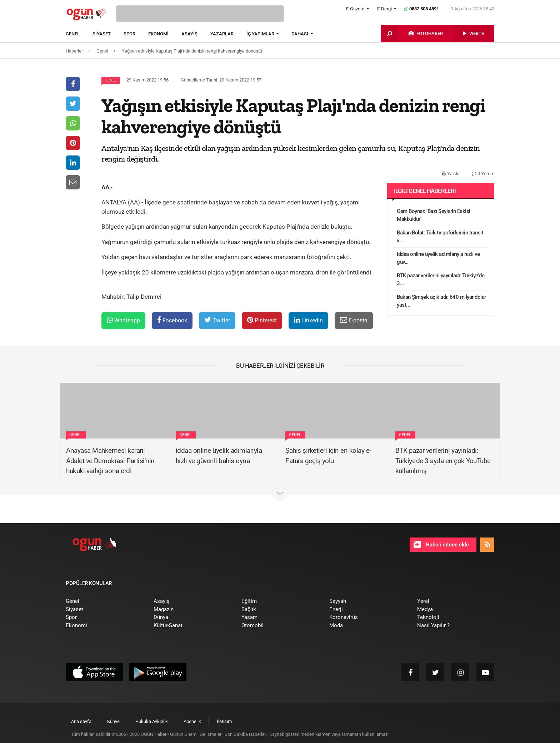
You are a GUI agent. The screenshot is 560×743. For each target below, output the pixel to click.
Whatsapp (123, 320)
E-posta (354, 320)
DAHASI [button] (300, 34)
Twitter (217, 320)
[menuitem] (79, 34)
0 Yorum (483, 174)
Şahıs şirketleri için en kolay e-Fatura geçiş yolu (328, 456)
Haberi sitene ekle (441, 544)
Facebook (172, 320)
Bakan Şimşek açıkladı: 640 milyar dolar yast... (441, 301)
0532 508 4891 (422, 9)
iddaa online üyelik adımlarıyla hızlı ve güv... (438, 258)
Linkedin (308, 320)
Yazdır (451, 174)
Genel (111, 80)
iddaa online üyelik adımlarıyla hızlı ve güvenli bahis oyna (219, 456)
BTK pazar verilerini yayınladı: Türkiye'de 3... (441, 280)
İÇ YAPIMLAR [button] (261, 34)
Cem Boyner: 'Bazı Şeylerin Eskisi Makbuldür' (434, 215)
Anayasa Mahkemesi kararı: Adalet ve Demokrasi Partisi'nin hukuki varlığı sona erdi (110, 461)
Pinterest (262, 320)
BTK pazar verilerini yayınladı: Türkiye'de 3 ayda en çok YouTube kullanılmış (443, 461)
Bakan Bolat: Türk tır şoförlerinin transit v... (440, 237)
